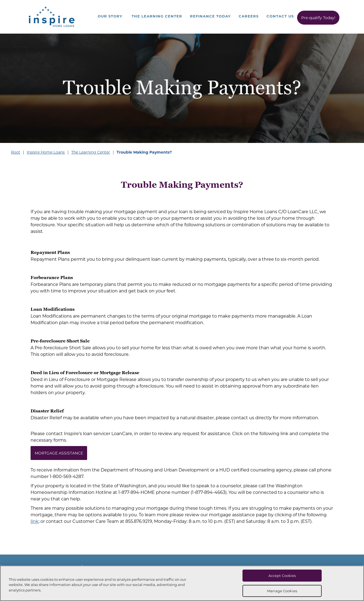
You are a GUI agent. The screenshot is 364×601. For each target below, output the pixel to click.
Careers (249, 16)
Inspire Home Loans (46, 152)
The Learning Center (157, 16)
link (35, 521)
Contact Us (280, 16)
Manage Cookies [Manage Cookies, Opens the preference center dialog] (282, 591)
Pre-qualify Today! (318, 18)
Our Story (110, 16)
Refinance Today (210, 16)
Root (16, 152)
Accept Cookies (282, 575)
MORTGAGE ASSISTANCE (59, 453)
